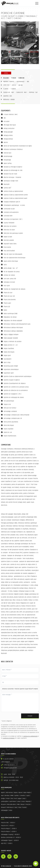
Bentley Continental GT (11, 837)
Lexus (19, 801)
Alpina (16, 793)
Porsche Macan (9, 829)
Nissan (23, 804)
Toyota (24, 807)
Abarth (3, 793)
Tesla (20, 807)
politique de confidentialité (30, 736)
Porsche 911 (8, 826)
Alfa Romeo (9, 793)
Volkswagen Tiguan (10, 840)
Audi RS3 (7, 843)
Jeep (24, 799)
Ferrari (8, 799)
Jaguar (20, 799)
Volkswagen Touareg (10, 834)
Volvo (11, 810)
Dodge (3, 799)
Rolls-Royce (10, 807)
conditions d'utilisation (9, 738)
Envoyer (30, 716)
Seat (16, 807)
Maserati (28, 801)
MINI (18, 804)
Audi (2, 796)
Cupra (28, 796)
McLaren (3, 804)
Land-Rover (13, 801)
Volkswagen (4, 810)
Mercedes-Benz (12, 804)
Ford (15, 799)
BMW (12, 796)
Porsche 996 (8, 823)
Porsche (28, 804)
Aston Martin (27, 793)
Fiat (12, 799)
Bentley (7, 796)
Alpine (20, 793)
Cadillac (17, 796)
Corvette (22, 796)
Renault (3, 807)
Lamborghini (5, 801)
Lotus (23, 801)
